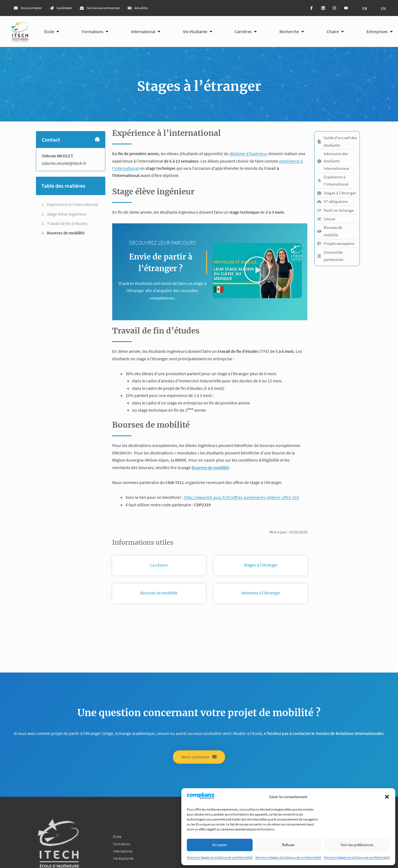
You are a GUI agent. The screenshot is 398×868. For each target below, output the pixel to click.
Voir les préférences (357, 845)
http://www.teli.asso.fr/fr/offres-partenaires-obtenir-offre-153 (241, 498)
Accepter (220, 845)
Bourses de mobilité (66, 234)
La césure (159, 566)
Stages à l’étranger (261, 566)
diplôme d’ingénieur (249, 154)
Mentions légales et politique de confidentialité (220, 857)
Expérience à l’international (72, 205)
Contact (51, 140)
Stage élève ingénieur (67, 215)
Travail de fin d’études (68, 224)
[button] (387, 797)
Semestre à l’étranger (261, 594)
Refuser (288, 845)
